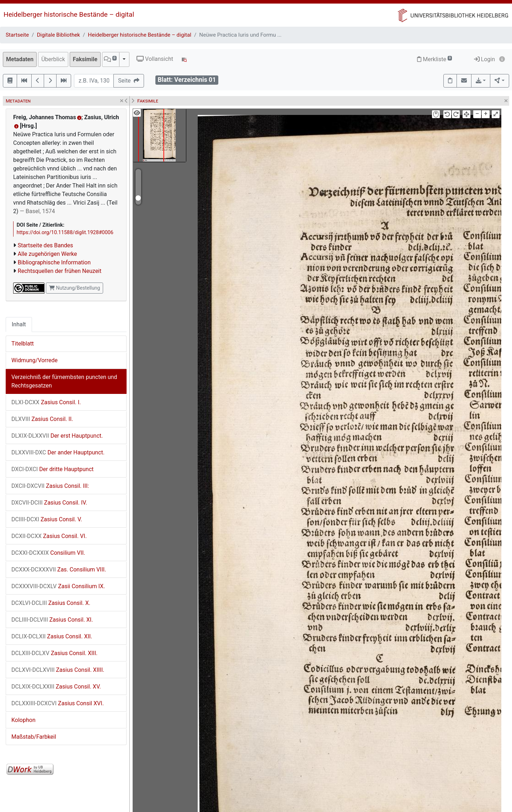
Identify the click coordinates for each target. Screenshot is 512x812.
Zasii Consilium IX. (58, 586)
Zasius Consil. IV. (49, 503)
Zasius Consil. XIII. (54, 653)
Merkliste (434, 59)
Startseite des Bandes (46, 245)
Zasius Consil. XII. (52, 636)
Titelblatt (23, 344)
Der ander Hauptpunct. (58, 452)
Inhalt (19, 324)
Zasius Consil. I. (46, 402)
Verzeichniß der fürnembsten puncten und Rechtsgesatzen (64, 381)
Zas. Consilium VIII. (59, 570)
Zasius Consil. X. (51, 603)
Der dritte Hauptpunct (52, 469)
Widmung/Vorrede (34, 360)
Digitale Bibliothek (58, 35)
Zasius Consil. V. (47, 519)
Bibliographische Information (54, 262)
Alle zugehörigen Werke (47, 254)
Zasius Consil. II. (42, 419)
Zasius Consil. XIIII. (58, 670)
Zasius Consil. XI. (52, 620)
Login (484, 59)
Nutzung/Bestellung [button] (74, 288)
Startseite (17, 35)
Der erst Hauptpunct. (57, 436)
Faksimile (85, 59)
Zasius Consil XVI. (58, 703)
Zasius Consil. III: (50, 486)
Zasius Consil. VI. (49, 536)
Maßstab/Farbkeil (34, 737)
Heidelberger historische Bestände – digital (69, 14)
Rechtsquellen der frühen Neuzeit (60, 271)
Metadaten (20, 59)
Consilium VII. (48, 553)
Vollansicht (155, 59)
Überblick (53, 59)
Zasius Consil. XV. (56, 687)
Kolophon (23, 720)
